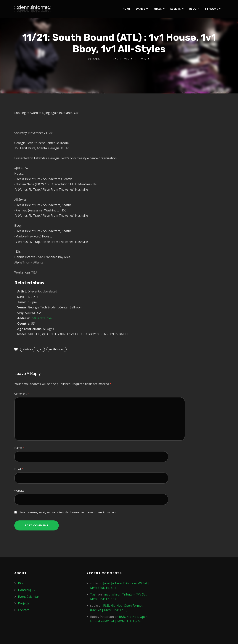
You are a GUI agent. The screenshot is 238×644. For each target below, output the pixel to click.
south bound (57, 349)
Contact (23, 610)
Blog (193, 9)
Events (176, 9)
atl (41, 349)
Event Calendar (29, 597)
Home (127, 9)
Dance (141, 9)
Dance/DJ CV (27, 590)
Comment (22, 394)
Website (19, 491)
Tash (94, 594)
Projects (24, 603)
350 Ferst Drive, (42, 318)
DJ (136, 59)
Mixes (158, 9)
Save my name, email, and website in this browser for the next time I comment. (68, 512)
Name (19, 448)
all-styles (28, 349)
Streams (212, 9)
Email (19, 469)
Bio (20, 583)
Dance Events (123, 59)
